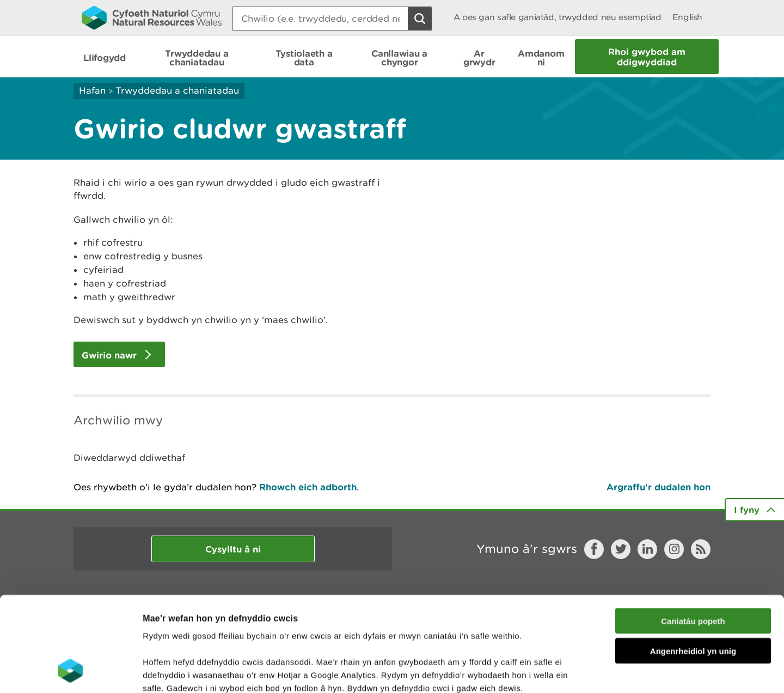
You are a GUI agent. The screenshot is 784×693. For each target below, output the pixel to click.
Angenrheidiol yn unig (693, 564)
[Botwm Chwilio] (420, 19)
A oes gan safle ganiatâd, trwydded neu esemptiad (558, 17)
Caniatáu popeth (693, 534)
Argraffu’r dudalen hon (659, 487)
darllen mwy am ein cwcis (219, 627)
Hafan (92, 90)
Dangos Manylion (605, 671)
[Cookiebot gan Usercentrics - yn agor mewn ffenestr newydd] (70, 672)
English (687, 17)
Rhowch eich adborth (308, 487)
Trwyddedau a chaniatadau (177, 90)
